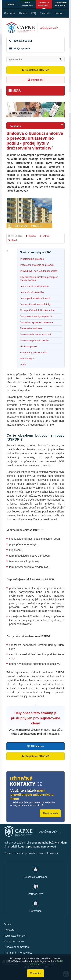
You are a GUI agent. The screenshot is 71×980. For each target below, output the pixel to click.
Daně (23, 365)
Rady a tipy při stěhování (34, 352)
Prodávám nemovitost (44, 4)
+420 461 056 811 (22, 41)
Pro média (45, 13)
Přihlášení (37, 80)
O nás (7, 924)
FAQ (34, 13)
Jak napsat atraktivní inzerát (35, 298)
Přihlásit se (37, 746)
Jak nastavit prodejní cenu (34, 286)
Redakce (32, 236)
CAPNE (10, 4)
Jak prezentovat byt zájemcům (37, 316)
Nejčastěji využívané (36, 877)
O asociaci (9, 13)
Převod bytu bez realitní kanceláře (39, 271)
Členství (23, 13)
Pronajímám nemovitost (61, 4)
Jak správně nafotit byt (32, 292)
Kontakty (59, 13)
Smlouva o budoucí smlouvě (35, 334)
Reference (35, 911)
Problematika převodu (32, 259)
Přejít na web (50, 813)
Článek (14, 240)
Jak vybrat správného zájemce (37, 322)
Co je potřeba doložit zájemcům (37, 310)
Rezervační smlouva (31, 328)
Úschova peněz (29, 346)
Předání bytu (27, 359)
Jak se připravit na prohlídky (35, 304)
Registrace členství (15, 936)
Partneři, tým (35, 894)
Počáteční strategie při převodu (37, 265)
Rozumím (35, 973)
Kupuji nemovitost (27, 4)
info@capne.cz (21, 48)
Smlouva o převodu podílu (34, 340)
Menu (17, 91)
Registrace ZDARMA (37, 70)
